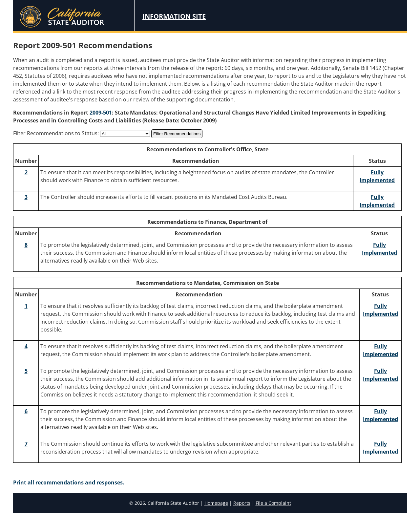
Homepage (216, 503)
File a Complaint (273, 503)
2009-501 (101, 113)
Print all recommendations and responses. (69, 482)
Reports (242, 503)
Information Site (174, 16)
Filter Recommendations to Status (55, 133)
